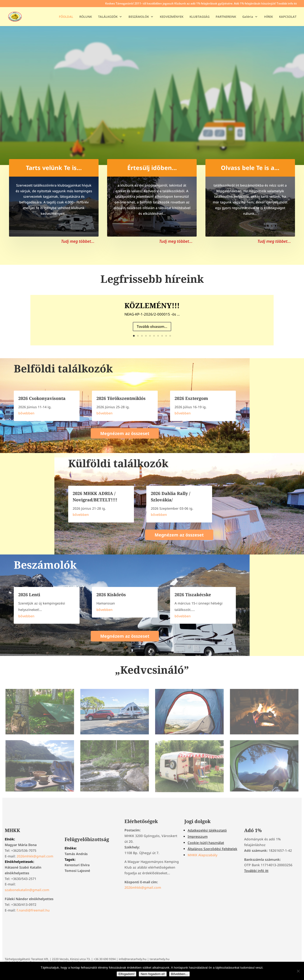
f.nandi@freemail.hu (33, 910)
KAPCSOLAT (288, 17)
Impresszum (198, 836)
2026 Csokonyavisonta (42, 398)
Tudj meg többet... (78, 241)
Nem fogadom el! (153, 974)
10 (170, 336)
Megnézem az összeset (125, 433)
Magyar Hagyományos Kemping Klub (152, 81)
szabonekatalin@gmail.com (27, 890)
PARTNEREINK (226, 17)
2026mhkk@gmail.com (35, 856)
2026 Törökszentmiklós (121, 398)
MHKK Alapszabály (202, 855)
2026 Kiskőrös (111, 595)
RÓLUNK (86, 17)
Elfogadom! (126, 974)
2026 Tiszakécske (193, 595)
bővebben (26, 413)
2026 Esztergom (191, 398)
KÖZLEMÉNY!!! (152, 307)
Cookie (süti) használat (206, 843)
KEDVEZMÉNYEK (172, 17)
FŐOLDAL (66, 17)
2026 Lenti (29, 595)
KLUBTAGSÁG (199, 17)
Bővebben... (179, 974)
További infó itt (256, 871)
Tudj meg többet (152, 117)
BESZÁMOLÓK (139, 17)
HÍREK (268, 17)
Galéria (248, 17)
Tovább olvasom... (152, 328)
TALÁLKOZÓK (108, 17)
